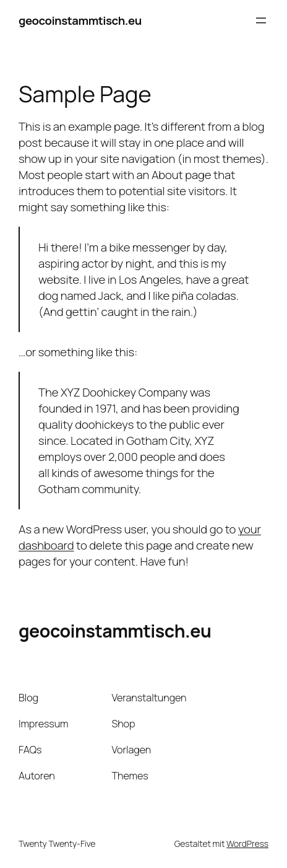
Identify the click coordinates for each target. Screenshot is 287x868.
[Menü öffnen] (261, 20)
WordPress (247, 844)
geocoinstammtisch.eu (80, 20)
